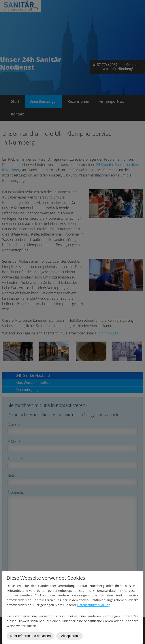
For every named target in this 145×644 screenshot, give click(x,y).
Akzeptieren (70, 636)
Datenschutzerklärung (94, 605)
